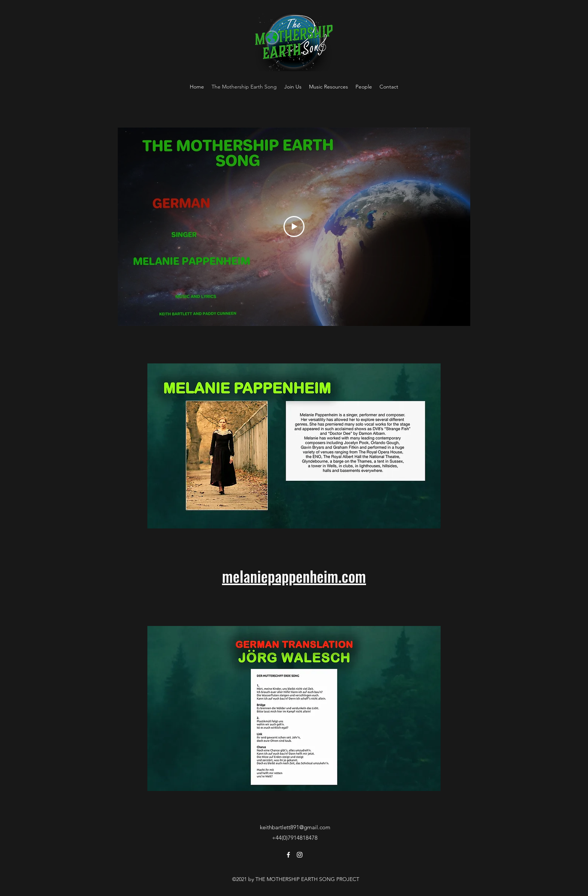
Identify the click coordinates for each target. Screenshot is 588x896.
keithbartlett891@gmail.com (295, 827)
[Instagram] (300, 855)
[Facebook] (288, 855)
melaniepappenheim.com (294, 576)
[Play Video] (294, 227)
